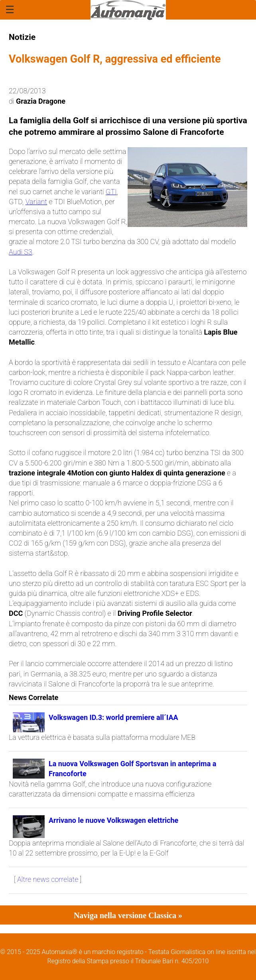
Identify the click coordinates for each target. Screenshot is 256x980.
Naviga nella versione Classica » (128, 915)
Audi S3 (21, 252)
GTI (111, 192)
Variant (36, 202)
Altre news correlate (48, 879)
